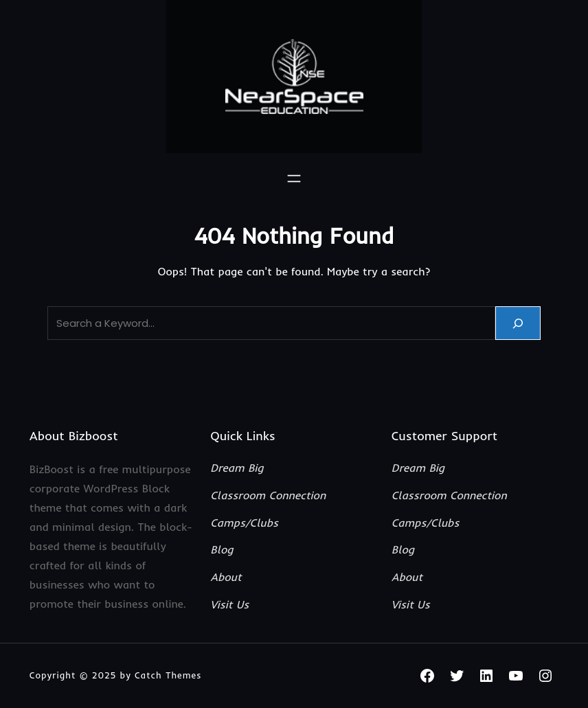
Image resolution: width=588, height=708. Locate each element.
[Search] (518, 323)
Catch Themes (168, 675)
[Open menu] (294, 179)
